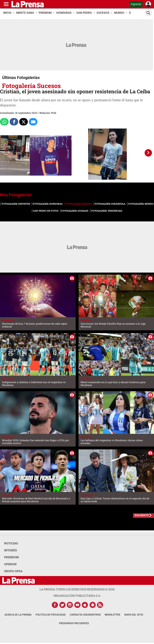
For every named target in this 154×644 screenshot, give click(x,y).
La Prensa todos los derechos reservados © (77, 589)
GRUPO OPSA (13, 571)
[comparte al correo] (33, 122)
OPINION (10, 564)
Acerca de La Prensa (18, 615)
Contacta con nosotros (85, 615)
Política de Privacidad (51, 615)
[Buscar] (148, 13)
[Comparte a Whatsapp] (4, 122)
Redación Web (48, 113)
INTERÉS (11, 550)
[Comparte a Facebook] (14, 122)
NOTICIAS (11, 543)
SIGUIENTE (142, 515)
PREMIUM (11, 557)
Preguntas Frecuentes (74, 623)
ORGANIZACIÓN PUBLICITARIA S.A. (77, 596)
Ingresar (136, 4)
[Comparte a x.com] (24, 122)
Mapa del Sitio (134, 615)
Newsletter (112, 615)
